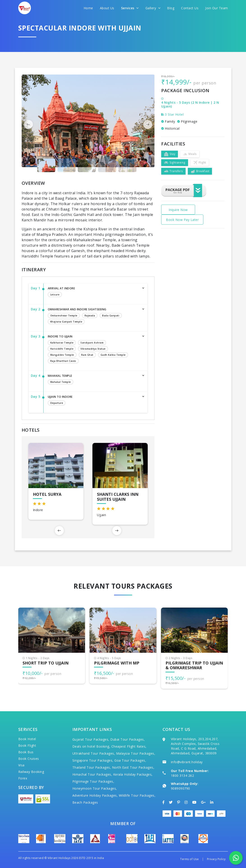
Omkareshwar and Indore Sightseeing (93, 316)
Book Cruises (29, 759)
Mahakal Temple (93, 380)
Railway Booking (31, 772)
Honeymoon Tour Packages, (95, 788)
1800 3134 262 (183, 776)
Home (88, 8)
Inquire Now (178, 210)
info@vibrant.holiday (187, 762)
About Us (107, 8)
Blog (171, 8)
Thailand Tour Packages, (92, 767)
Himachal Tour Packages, (92, 774)
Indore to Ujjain (93, 350)
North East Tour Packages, (133, 767)
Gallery (153, 8)
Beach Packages (85, 802)
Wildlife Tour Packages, (137, 795)
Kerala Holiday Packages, (133, 774)
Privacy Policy (216, 859)
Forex (23, 778)
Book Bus (26, 752)
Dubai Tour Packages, (128, 739)
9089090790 (180, 788)
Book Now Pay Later (182, 220)
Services (130, 8)
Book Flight (27, 745)
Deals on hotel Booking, (91, 746)
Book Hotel (27, 739)
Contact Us (190, 8)
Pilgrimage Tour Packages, (93, 781)
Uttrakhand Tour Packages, (94, 753)
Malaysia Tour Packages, (136, 753)
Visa (21, 765)
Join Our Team (217, 8)
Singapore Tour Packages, (93, 760)
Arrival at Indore (93, 292)
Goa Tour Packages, (130, 760)
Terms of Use (189, 859)
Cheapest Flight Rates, (129, 746)
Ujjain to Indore (93, 401)
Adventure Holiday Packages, (95, 795)
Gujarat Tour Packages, (91, 739)
